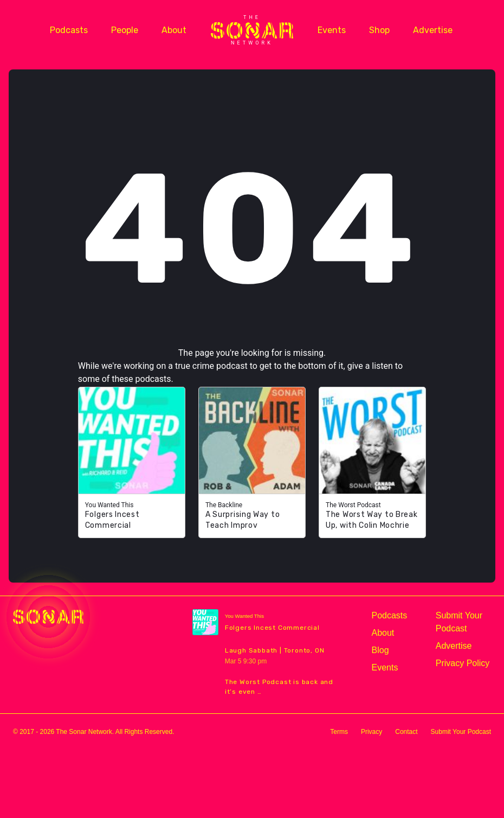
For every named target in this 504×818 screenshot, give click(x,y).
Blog (380, 650)
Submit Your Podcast (459, 622)
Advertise (433, 30)
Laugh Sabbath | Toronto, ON (275, 650)
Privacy (371, 732)
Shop (379, 30)
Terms (339, 732)
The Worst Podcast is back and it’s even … (279, 687)
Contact (406, 732)
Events (332, 30)
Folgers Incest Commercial (272, 628)
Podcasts (69, 30)
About (174, 30)
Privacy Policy (463, 663)
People (125, 30)
